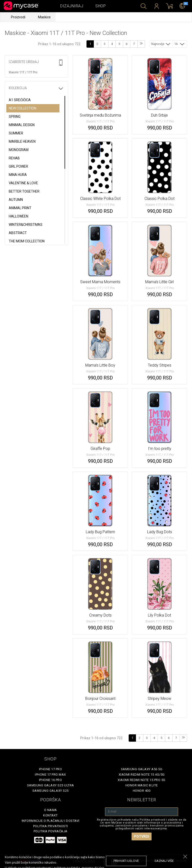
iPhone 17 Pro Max (50, 775)
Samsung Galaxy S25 (51, 791)
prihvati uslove (126, 861)
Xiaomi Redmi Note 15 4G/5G (142, 775)
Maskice (44, 17)
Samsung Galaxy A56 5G (142, 769)
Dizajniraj (72, 6)
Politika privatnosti (51, 826)
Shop (101, 6)
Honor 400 (142, 791)
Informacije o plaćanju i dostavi (51, 821)
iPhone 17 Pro (51, 769)
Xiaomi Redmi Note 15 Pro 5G (142, 780)
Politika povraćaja (51, 831)
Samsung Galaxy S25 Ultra (51, 785)
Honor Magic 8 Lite (142, 785)
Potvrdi (142, 836)
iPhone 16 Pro (51, 780)
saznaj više (164, 861)
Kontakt (50, 815)
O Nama (51, 810)
